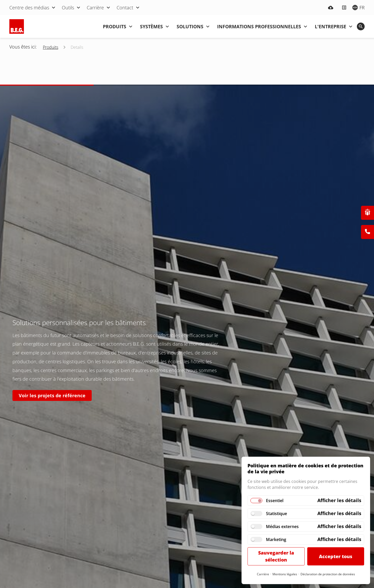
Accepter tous (336, 556)
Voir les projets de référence (52, 395)
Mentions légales (285, 574)
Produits (51, 47)
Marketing (276, 539)
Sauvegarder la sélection (276, 556)
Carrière (263, 574)
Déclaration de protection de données (328, 574)
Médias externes (282, 527)
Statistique (276, 514)
